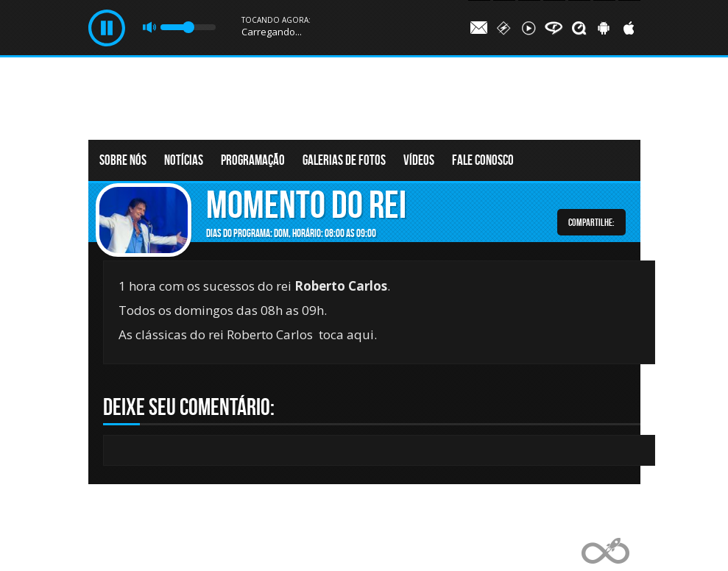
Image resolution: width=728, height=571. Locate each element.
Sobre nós (123, 160)
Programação (253, 160)
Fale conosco (483, 160)
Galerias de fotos (344, 160)
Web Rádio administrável (605, 551)
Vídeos (419, 160)
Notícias (184, 160)
